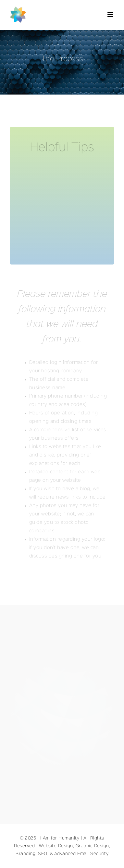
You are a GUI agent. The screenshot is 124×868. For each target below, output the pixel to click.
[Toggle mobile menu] (111, 15)
